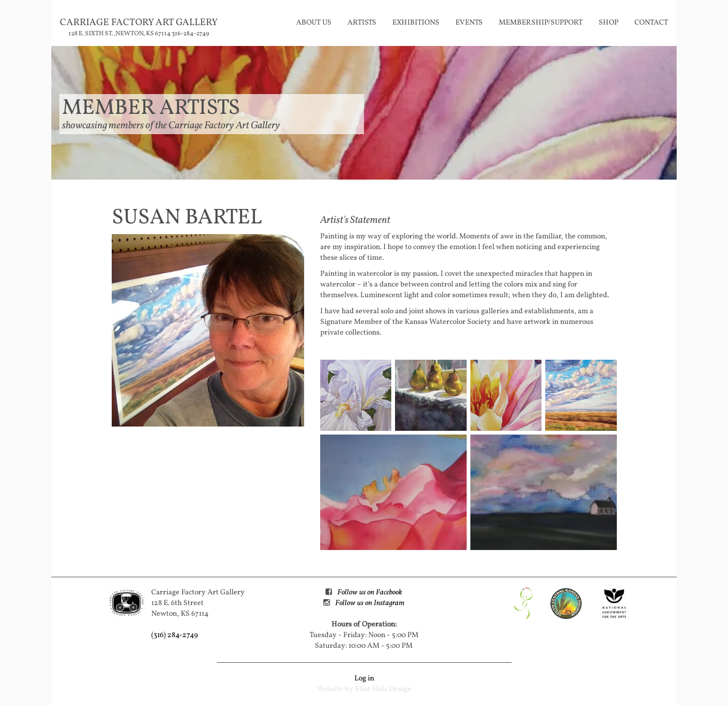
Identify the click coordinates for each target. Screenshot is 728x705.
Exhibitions (416, 23)
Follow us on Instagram (370, 603)
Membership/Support (541, 23)
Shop (609, 23)
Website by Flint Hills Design (364, 689)
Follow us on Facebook (370, 592)
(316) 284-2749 (175, 635)
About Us (314, 23)
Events (469, 23)
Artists (362, 23)
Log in (364, 679)
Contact (651, 23)
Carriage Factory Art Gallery (139, 23)
